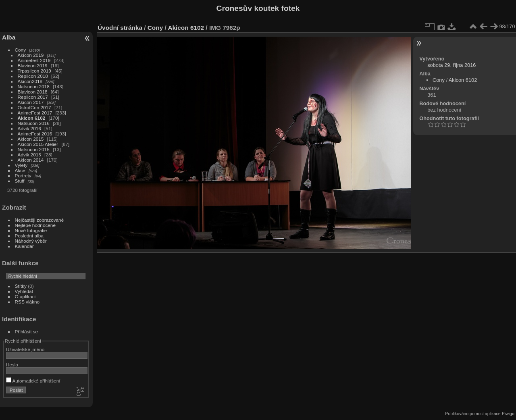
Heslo (12, 365)
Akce (20, 170)
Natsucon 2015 (34, 149)
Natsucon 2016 (34, 123)
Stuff (20, 181)
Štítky (21, 286)
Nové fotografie (31, 230)
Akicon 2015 (31, 139)
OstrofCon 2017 (34, 107)
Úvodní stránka (120, 28)
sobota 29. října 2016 (451, 65)
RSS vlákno (27, 302)
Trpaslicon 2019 (34, 71)
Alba (9, 37)
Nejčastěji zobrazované (40, 220)
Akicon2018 (30, 81)
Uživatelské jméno (25, 349)
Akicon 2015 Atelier (38, 144)
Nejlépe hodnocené (35, 225)
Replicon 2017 (33, 97)
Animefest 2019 (34, 60)
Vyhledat (24, 291)
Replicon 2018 (33, 76)
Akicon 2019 (31, 55)
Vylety (21, 165)
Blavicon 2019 (33, 65)
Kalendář (24, 246)
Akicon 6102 (32, 118)
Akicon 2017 (31, 102)
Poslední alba (29, 236)
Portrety (23, 176)
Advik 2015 (29, 155)
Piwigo (508, 414)
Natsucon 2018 (34, 86)
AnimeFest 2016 (35, 134)
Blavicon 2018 (33, 92)
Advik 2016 (29, 128)
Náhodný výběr (31, 241)
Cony (20, 50)
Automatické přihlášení (33, 381)
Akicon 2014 (31, 160)
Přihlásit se (27, 332)
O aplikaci (25, 296)
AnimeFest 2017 (35, 113)
